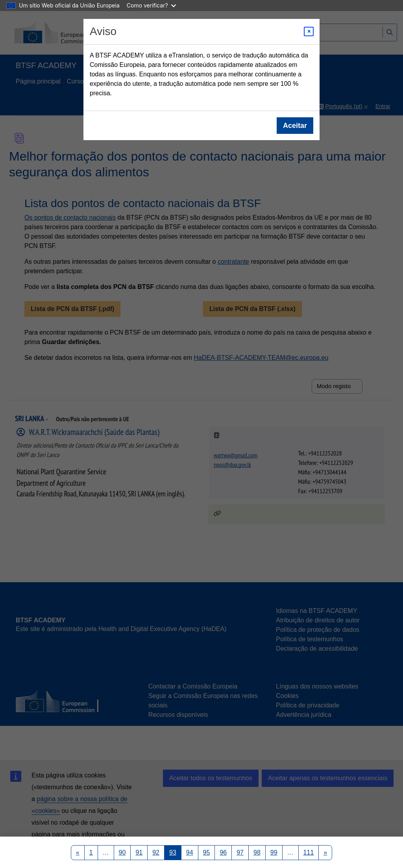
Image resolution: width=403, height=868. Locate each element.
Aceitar (295, 126)
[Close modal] (309, 31)
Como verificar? (151, 5)
